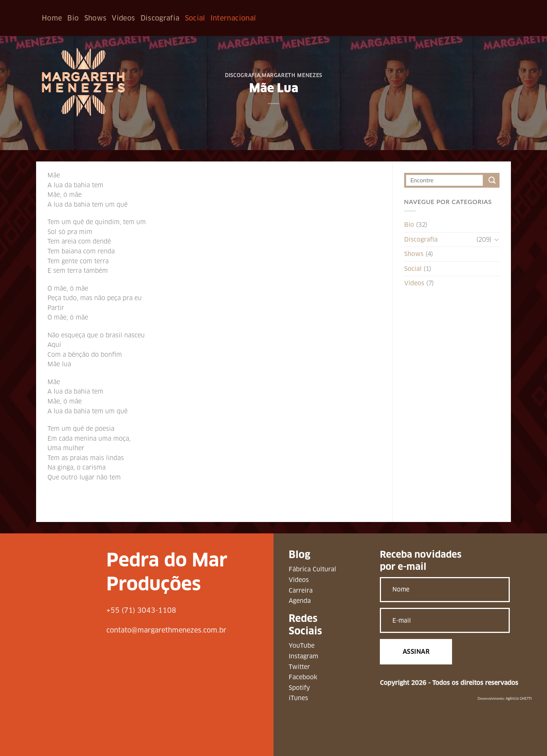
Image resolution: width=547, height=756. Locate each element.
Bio (73, 18)
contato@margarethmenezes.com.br (166, 630)
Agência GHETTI (519, 699)
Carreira (301, 591)
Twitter (299, 667)
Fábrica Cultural (312, 569)
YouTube (302, 646)
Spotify (299, 688)
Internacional (233, 18)
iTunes (298, 698)
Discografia (160, 18)
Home (52, 18)
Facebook (303, 677)
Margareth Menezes (292, 75)
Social (195, 18)
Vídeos (299, 580)
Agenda (300, 601)
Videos (123, 18)
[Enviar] (492, 180)
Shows (96, 18)
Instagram (304, 656)
